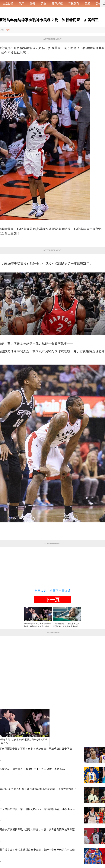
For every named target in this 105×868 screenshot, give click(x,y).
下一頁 (52, 600)
